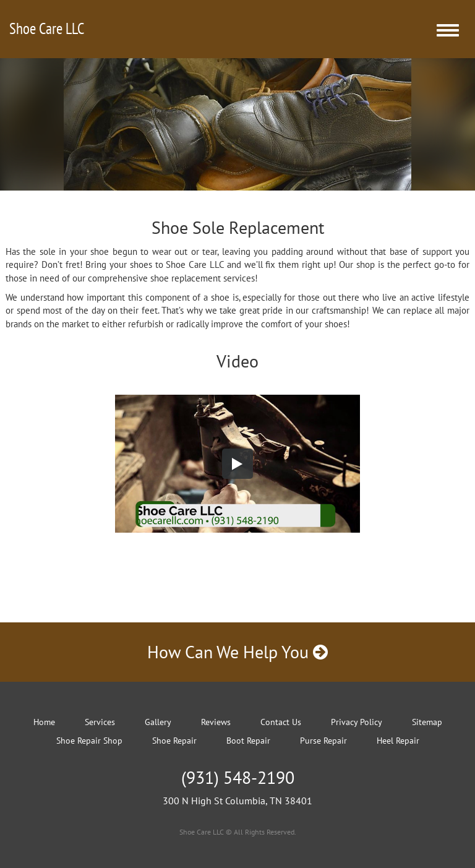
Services (100, 722)
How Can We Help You (237, 652)
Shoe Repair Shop (89, 741)
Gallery (158, 722)
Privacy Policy (357, 722)
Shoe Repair (174, 741)
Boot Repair (248, 741)
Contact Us (281, 722)
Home (44, 722)
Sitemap (427, 722)
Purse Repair (323, 741)
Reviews (216, 722)
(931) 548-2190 (238, 777)
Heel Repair (398, 741)
